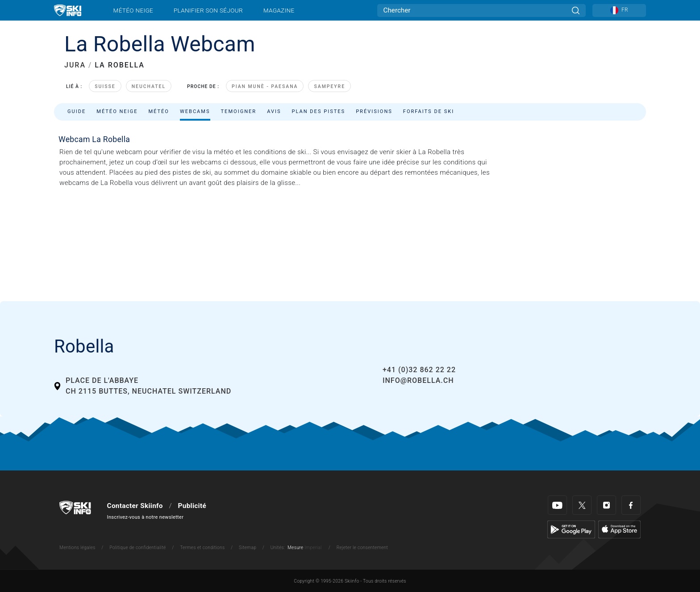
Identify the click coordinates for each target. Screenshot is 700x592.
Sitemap (248, 548)
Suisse (105, 86)
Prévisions (374, 111)
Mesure (295, 548)
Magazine (279, 10)
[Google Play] (571, 529)
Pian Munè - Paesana (265, 86)
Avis (274, 111)
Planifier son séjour (208, 10)
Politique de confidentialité (137, 548)
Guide (77, 111)
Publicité (192, 506)
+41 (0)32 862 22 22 (419, 370)
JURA (75, 65)
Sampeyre (329, 86)
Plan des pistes (319, 111)
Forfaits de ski (429, 111)
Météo (159, 111)
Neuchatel (149, 86)
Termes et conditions (202, 548)
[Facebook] (631, 505)
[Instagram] (606, 505)
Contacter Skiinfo (135, 506)
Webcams (195, 111)
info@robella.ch (418, 380)
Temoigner (239, 111)
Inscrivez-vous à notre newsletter (146, 517)
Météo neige (133, 10)
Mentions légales (77, 548)
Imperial (313, 548)
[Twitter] (582, 505)
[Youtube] (557, 505)
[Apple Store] (619, 529)
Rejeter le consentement (362, 548)
